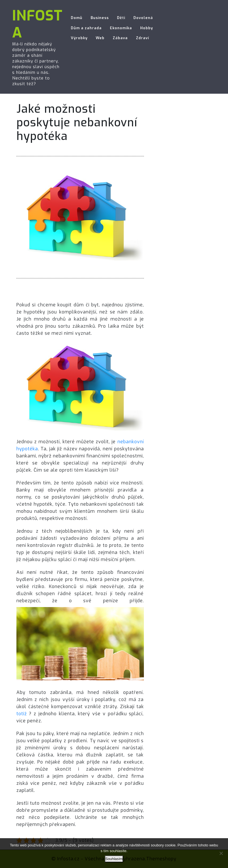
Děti (121, 18)
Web (100, 38)
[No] (221, 853)
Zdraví (142, 38)
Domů (77, 18)
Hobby (147, 28)
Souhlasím (114, 859)
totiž (22, 714)
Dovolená (143, 18)
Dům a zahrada (86, 28)
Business (100, 18)
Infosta (37, 24)
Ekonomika (121, 28)
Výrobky (79, 38)
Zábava (120, 38)
